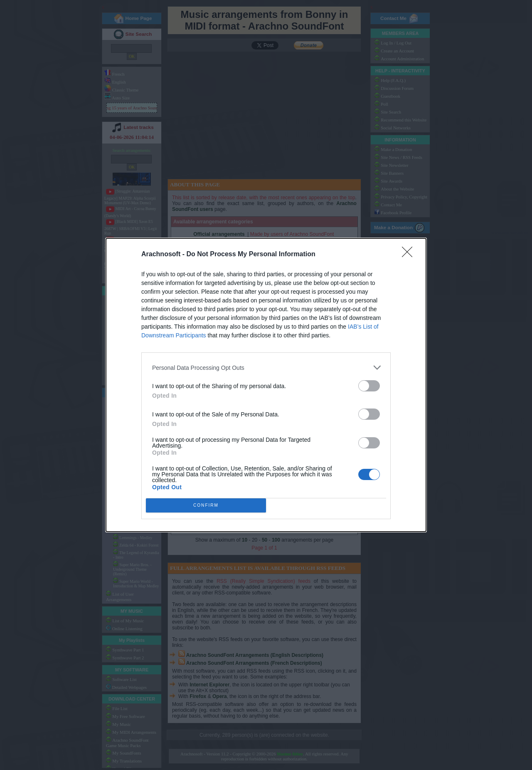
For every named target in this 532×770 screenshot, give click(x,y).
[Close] (410, 255)
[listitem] (266, 368)
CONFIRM (206, 506)
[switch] (369, 386)
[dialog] (266, 385)
